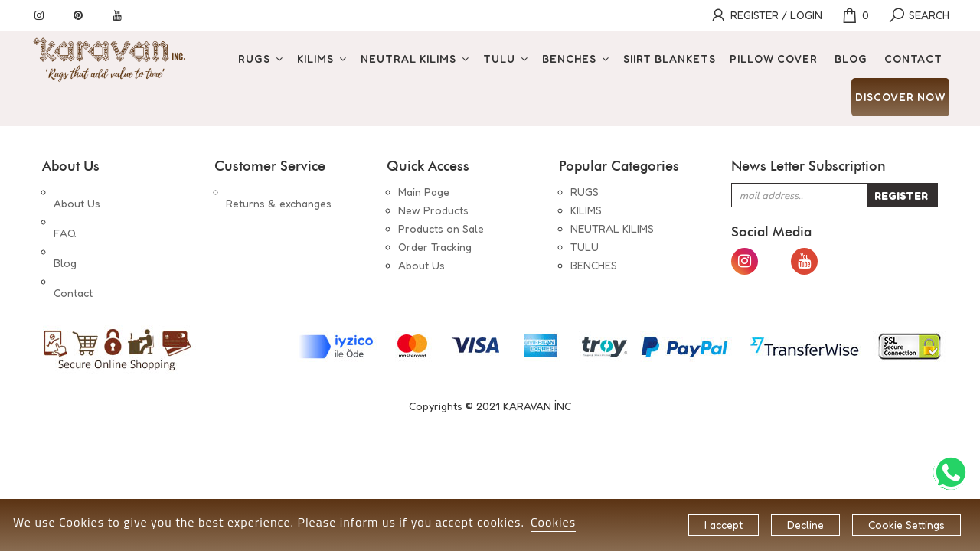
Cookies (553, 522)
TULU (499, 59)
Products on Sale (441, 228)
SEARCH (918, 15)
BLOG (851, 59)
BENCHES (569, 59)
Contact (73, 247)
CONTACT (913, 59)
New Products (433, 210)
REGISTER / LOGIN (766, 15)
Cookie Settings (906, 525)
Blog (65, 228)
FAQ (65, 210)
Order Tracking (435, 247)
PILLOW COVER (774, 59)
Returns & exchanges (279, 192)
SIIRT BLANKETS (670, 59)
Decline (805, 525)
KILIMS (315, 59)
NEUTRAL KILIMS (408, 59)
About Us (77, 192)
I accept (724, 525)
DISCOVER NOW (900, 97)
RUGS (254, 59)
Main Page (424, 192)
